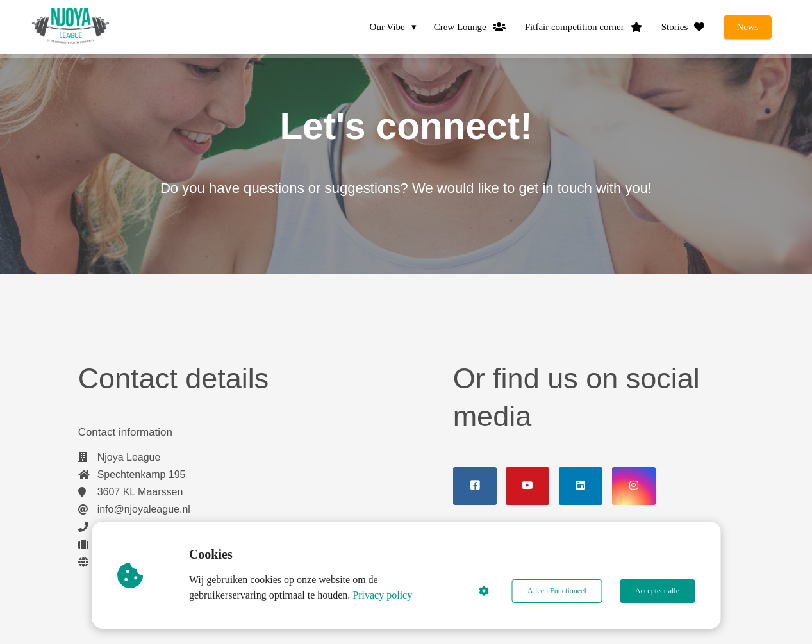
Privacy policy (383, 595)
